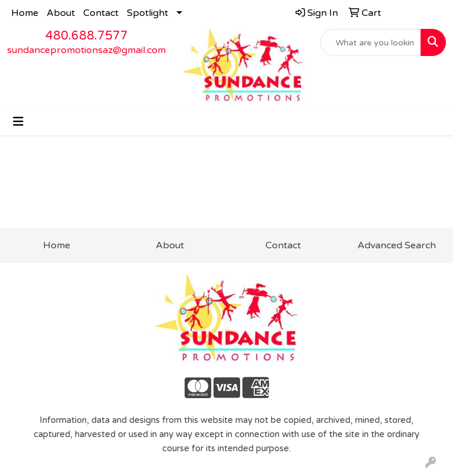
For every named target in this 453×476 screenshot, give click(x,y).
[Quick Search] (371, 42)
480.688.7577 (87, 36)
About (61, 13)
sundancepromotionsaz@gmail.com (86, 50)
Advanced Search (397, 245)
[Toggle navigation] (18, 122)
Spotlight (147, 13)
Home (25, 13)
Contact (101, 13)
